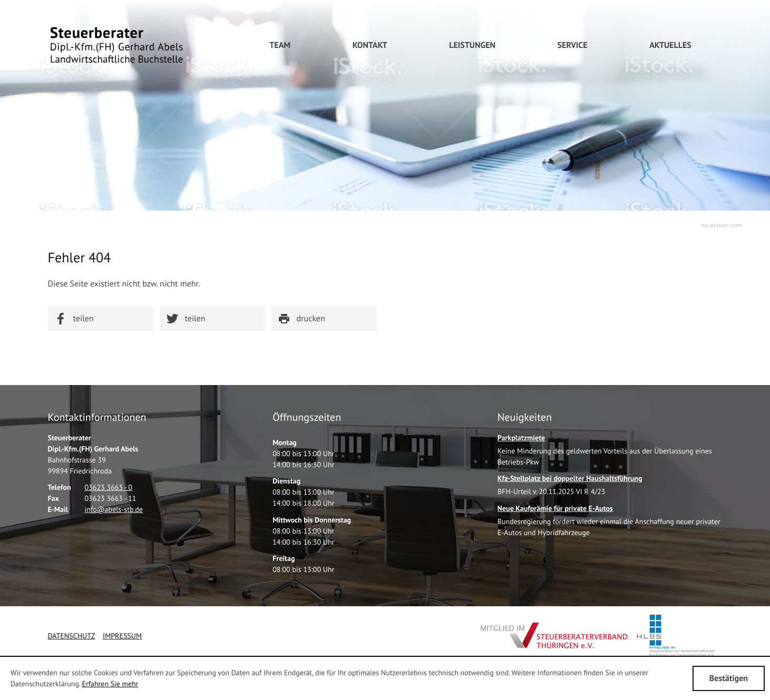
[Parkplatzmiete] (610, 453)
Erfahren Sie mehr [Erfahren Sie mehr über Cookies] (110, 684)
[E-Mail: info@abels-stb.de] (114, 509)
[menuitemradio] (280, 45)
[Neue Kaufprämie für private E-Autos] (610, 524)
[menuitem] (370, 45)
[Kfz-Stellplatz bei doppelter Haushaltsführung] (570, 488)
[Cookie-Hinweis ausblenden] (729, 678)
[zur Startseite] (116, 45)
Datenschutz (72, 636)
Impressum (122, 636)
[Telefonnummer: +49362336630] (109, 487)
